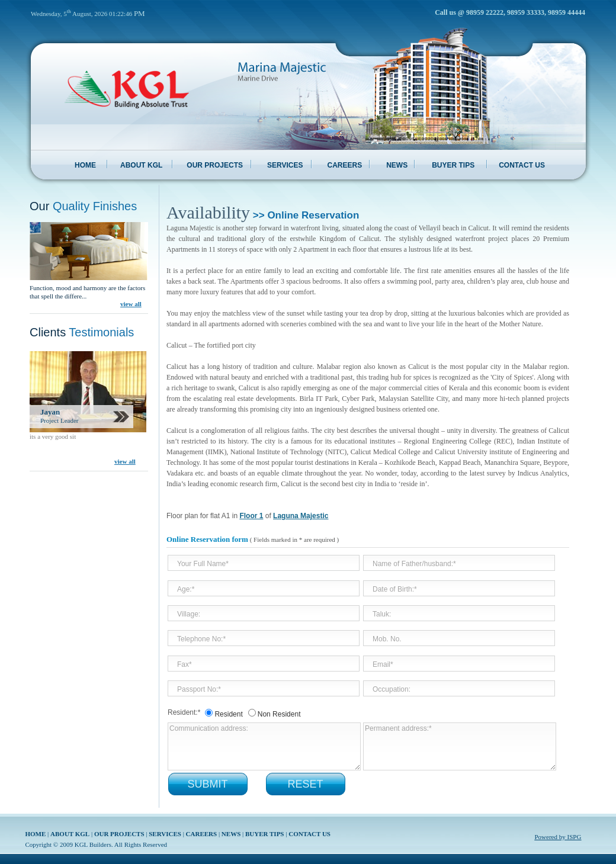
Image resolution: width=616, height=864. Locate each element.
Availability (208, 212)
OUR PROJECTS (215, 165)
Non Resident (279, 714)
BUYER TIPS (453, 165)
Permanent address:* (460, 746)
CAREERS (344, 165)
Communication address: (264, 746)
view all (131, 304)
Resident (228, 714)
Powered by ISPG (558, 837)
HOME (85, 165)
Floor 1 (251, 516)
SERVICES (285, 165)
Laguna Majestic (301, 516)
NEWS (397, 165)
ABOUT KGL (141, 165)
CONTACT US (522, 165)
